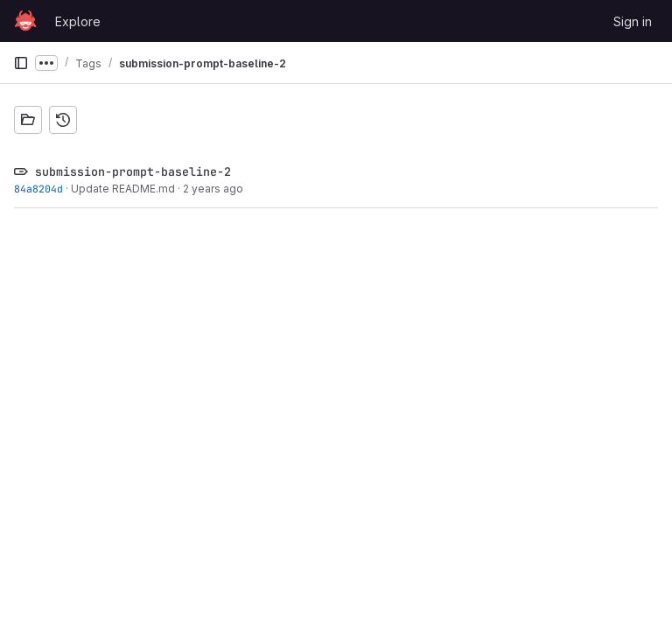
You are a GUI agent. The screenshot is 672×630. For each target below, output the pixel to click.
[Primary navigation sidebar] (21, 63)
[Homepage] (25, 21)
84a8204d (38, 189)
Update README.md (123, 189)
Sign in (633, 21)
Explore (78, 21)
